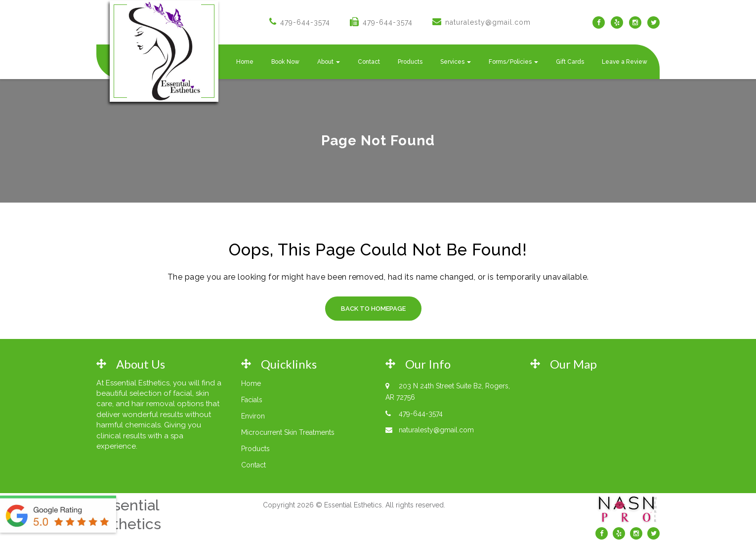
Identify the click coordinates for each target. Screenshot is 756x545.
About (329, 62)
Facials (252, 400)
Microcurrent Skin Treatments (288, 432)
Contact (369, 62)
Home (245, 62)
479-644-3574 (305, 22)
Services (456, 62)
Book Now (285, 62)
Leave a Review (625, 62)
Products (410, 62)
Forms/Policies (513, 62)
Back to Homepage (373, 309)
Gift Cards (570, 62)
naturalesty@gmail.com (488, 22)
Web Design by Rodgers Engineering (354, 524)
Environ (253, 416)
